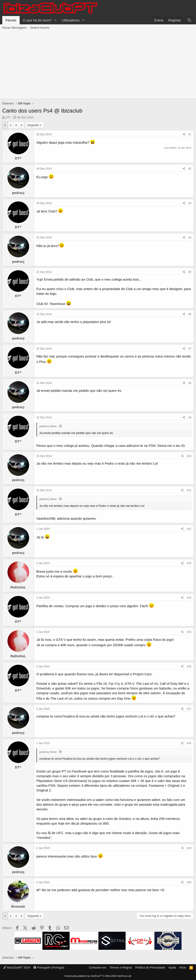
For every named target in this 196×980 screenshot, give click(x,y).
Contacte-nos (98, 967)
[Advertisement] (98, 65)
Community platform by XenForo (98, 976)
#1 (190, 134)
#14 (189, 598)
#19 (189, 848)
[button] (55, 20)
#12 (189, 529)
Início (183, 967)
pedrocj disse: (48, 426)
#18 (189, 743)
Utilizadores (71, 20)
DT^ (8, 117)
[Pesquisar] (189, 20)
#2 (190, 169)
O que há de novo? (37, 20)
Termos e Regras (121, 967)
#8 (190, 383)
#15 (189, 632)
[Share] (184, 135)
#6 (190, 314)
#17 (189, 709)
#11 (189, 490)
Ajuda (172, 967)
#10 (189, 456)
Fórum (11, 20)
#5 (190, 272)
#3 (190, 203)
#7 (190, 349)
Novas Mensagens (14, 28)
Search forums (40, 28)
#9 (190, 417)
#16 (189, 666)
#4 (190, 238)
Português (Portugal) (49, 967)
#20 (189, 882)
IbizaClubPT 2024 (17, 967)
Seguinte (33, 125)
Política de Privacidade (150, 967)
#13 (189, 563)
